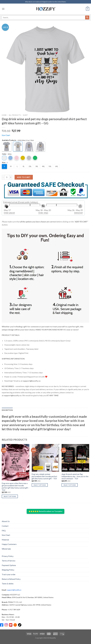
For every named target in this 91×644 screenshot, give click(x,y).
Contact (5, 526)
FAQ (4, 531)
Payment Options (9, 565)
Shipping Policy (8, 570)
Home (4, 115)
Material (5, 540)
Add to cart (24, 177)
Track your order (9, 574)
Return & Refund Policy (11, 579)
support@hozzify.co (14, 590)
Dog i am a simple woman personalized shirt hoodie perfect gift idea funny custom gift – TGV (44, 476)
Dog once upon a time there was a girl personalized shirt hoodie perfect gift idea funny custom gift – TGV (16, 487)
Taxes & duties (8, 583)
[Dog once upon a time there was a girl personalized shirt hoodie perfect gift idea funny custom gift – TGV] (16, 462)
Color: (7, 154)
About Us (6, 521)
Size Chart (6, 135)
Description (7, 410)
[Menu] (3, 9)
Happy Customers (9, 544)
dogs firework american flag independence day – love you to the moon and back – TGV (75, 476)
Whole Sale (6, 549)
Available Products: (18, 140)
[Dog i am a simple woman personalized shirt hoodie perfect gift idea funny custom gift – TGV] (45, 458)
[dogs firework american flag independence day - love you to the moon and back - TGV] (75, 458)
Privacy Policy (8, 556)
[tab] (7, 410)
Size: (5, 163)
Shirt (25, 115)
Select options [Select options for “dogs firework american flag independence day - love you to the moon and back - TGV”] (70, 485)
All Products (15, 115)
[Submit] (87, 18)
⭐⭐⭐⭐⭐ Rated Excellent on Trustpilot (45, 511)
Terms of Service (9, 561)
